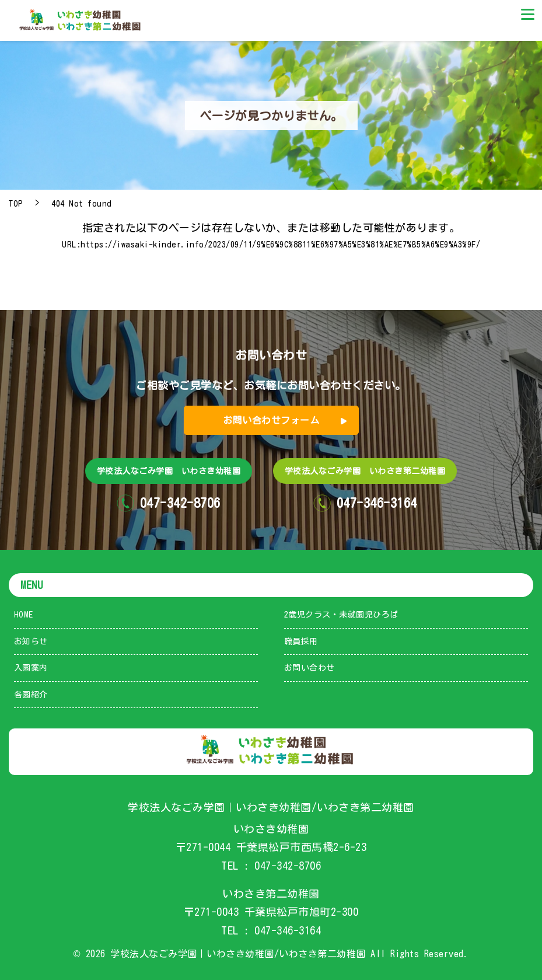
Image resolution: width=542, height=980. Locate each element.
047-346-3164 (288, 930)
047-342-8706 (288, 866)
